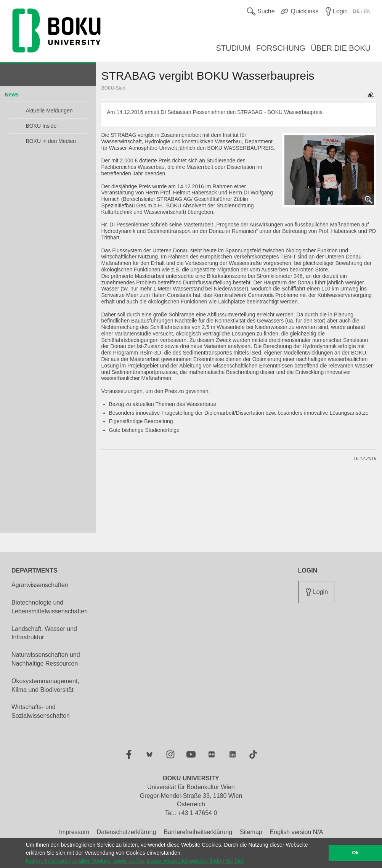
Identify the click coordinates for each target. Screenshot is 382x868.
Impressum (74, 832)
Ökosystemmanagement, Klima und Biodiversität (45, 685)
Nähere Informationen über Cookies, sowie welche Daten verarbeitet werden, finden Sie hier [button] (135, 861)
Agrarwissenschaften (40, 585)
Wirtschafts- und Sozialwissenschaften (41, 711)
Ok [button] (356, 853)
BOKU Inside (41, 126)
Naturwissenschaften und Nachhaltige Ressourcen (46, 659)
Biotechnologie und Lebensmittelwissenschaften (50, 607)
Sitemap (251, 832)
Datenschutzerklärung (127, 832)
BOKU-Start (113, 88)
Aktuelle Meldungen (49, 111)
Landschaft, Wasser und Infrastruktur (44, 633)
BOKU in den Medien (51, 141)
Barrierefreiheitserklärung (198, 832)
